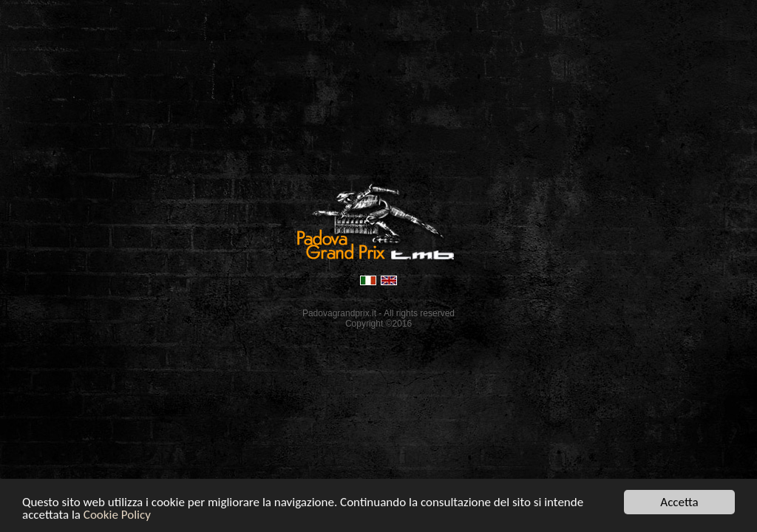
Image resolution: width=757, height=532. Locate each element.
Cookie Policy (117, 515)
